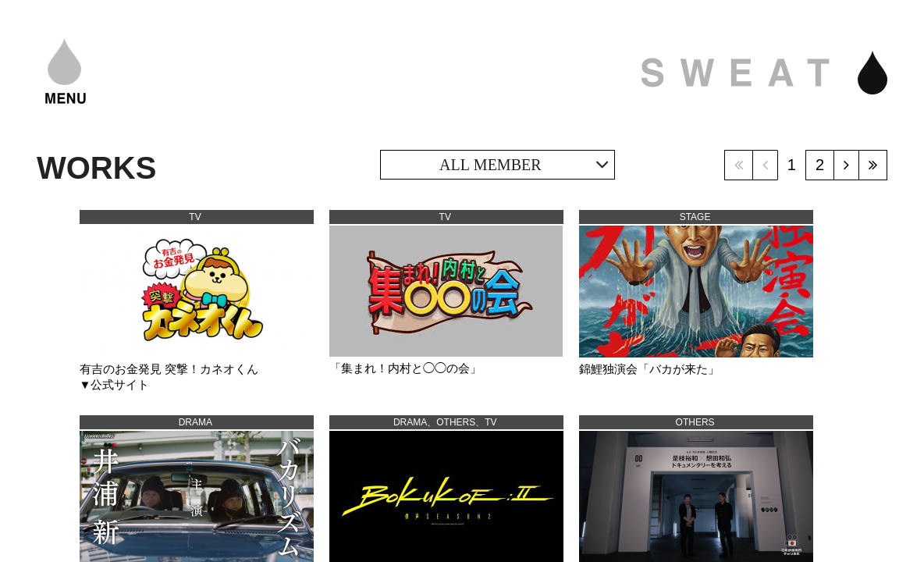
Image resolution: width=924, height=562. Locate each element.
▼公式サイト (115, 384)
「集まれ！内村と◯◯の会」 (405, 368)
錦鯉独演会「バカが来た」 (649, 369)
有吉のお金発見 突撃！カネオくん (169, 369)
